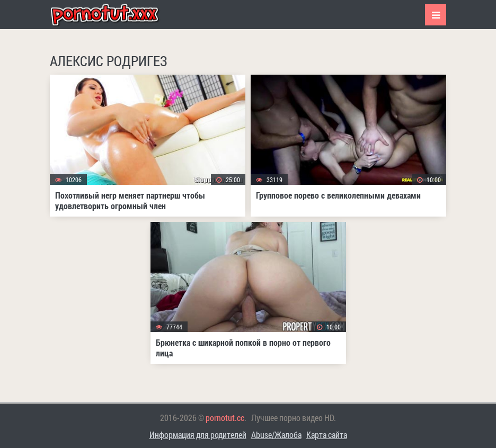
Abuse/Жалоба (276, 434)
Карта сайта (327, 434)
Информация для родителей (198, 434)
